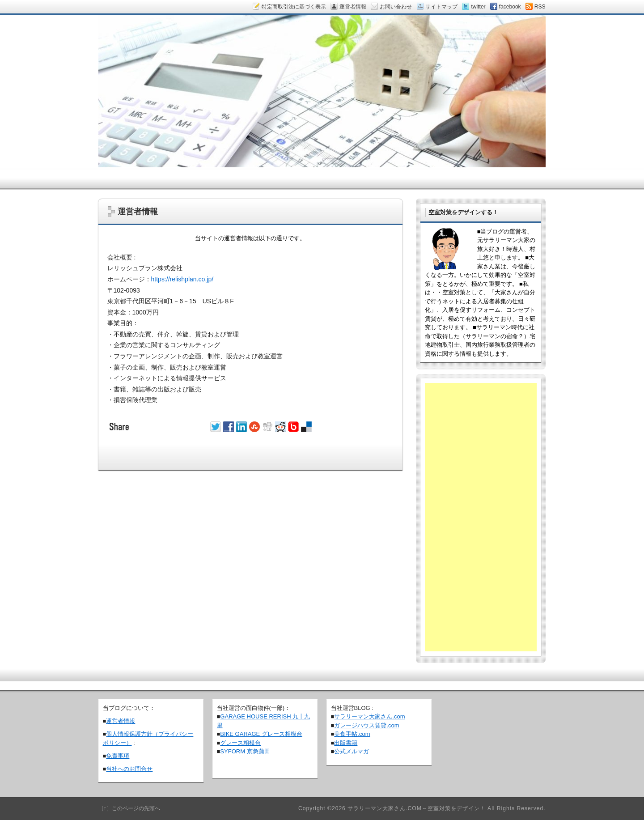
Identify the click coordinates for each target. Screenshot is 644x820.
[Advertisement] (481, 517)
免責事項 (118, 756)
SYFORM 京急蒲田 (245, 751)
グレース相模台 (240, 743)
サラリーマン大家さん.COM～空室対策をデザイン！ (417, 808)
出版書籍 (346, 743)
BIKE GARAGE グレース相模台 (261, 734)
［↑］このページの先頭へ (129, 808)
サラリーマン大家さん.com (369, 716)
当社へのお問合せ (129, 769)
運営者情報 (121, 721)
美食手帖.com (352, 734)
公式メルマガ (352, 751)
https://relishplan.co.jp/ (182, 279)
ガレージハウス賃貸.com (366, 725)
